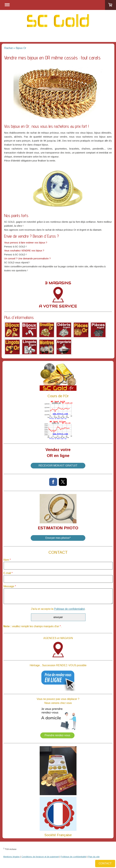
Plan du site (94, 857)
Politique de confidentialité (69, 609)
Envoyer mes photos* (58, 538)
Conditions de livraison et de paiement (40, 857)
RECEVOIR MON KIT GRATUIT (58, 466)
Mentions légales (11, 857)
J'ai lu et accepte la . (58, 609)
